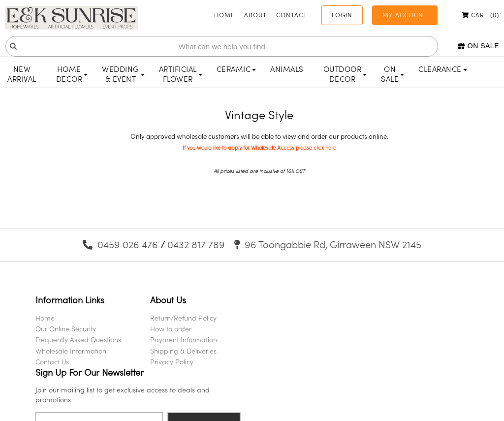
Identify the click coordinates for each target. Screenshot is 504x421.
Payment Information (181, 340)
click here (325, 148)
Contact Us (52, 362)
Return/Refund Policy (181, 318)
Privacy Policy (169, 362)
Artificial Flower (181, 74)
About (255, 15)
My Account (405, 15)
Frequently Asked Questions (78, 340)
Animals (287, 69)
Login (342, 15)
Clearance (443, 69)
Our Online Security (66, 329)
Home (224, 15)
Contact (292, 15)
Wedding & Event (123, 74)
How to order (168, 329)
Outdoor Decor (345, 74)
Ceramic (236, 69)
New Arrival (22, 74)
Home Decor (72, 74)
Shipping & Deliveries (181, 351)
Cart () (480, 15)
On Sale (478, 46)
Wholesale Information (71, 351)
